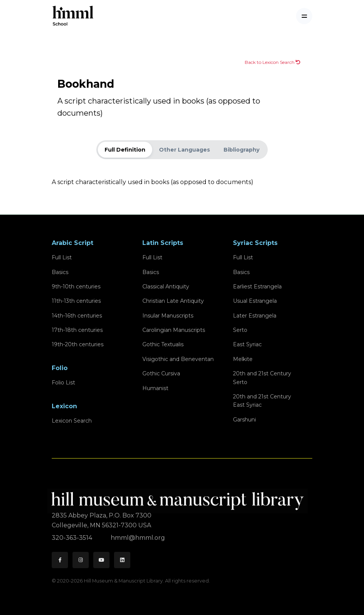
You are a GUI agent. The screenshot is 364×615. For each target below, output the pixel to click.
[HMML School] (73, 16)
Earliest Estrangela (257, 287)
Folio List (63, 383)
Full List (62, 257)
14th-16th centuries (77, 316)
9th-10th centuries (76, 287)
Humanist (155, 388)
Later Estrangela (255, 316)
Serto (240, 330)
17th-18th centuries (77, 330)
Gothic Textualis (163, 344)
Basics (60, 272)
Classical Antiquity (166, 287)
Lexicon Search (72, 421)
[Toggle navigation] (304, 16)
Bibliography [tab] (241, 150)
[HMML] (180, 498)
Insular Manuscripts (168, 316)
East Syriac (247, 344)
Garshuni (244, 420)
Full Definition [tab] (125, 150)
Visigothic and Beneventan (178, 359)
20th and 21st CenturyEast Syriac (262, 401)
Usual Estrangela (255, 301)
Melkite (243, 359)
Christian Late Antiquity (173, 301)
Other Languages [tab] (184, 150)
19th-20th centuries (78, 344)
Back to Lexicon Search (272, 62)
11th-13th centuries (76, 301)
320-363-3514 (73, 538)
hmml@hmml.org (138, 538)
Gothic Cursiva (161, 373)
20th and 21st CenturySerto (262, 378)
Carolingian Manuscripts (174, 330)
